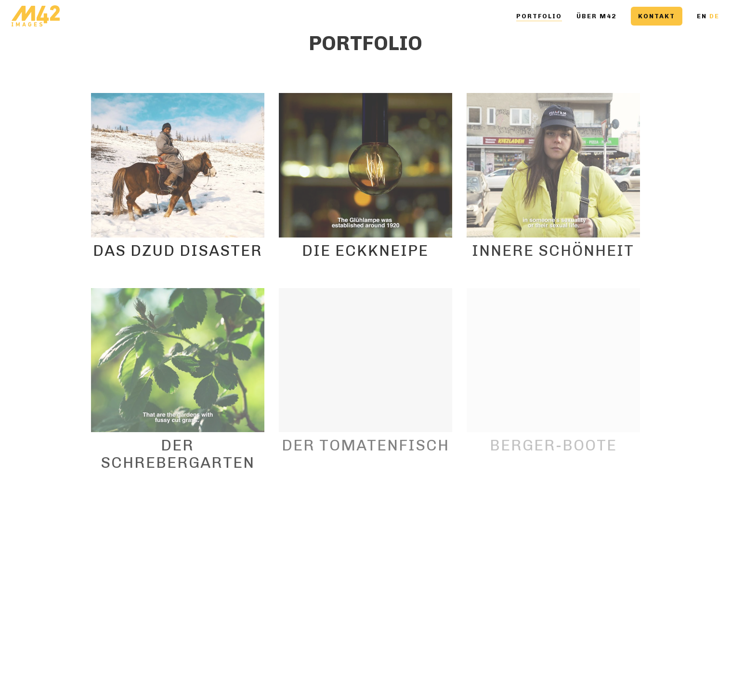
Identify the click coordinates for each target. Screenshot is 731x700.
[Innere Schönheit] (553, 165)
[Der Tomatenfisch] (365, 360)
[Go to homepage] (36, 16)
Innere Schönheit (553, 251)
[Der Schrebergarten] (178, 360)
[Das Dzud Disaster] (178, 165)
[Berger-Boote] (553, 360)
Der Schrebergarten (178, 454)
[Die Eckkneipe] (365, 165)
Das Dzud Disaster (178, 251)
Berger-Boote (553, 445)
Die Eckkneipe (365, 251)
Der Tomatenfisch (365, 445)
